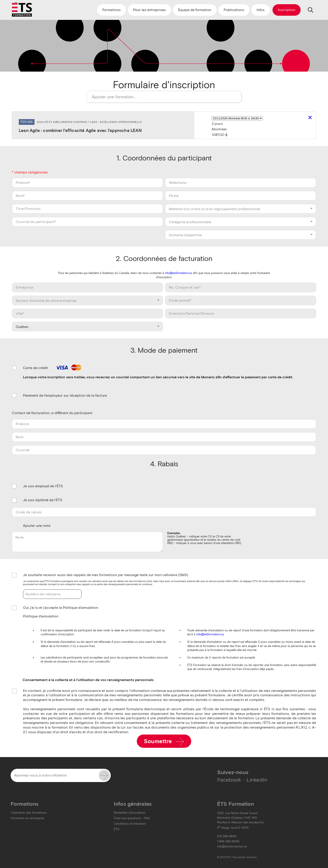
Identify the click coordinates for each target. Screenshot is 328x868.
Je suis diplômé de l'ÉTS (43, 500)
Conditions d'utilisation (130, 824)
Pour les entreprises (149, 10)
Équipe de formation (195, 10)
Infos (261, 10)
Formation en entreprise (27, 818)
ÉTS (117, 829)
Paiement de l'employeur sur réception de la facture (65, 396)
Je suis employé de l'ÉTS (43, 486)
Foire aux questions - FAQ (132, 818)
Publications (234, 10)
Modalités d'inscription (130, 813)
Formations (112, 10)
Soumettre (164, 742)
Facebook (229, 780)
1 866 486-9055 (228, 841)
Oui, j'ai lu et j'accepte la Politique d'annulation (61, 608)
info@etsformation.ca (178, 273)
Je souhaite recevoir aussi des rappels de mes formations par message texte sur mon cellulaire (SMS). (106, 575)
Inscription (287, 10)
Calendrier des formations (29, 813)
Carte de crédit (53, 368)
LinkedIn (257, 780)
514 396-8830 (227, 836)
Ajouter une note (37, 526)
